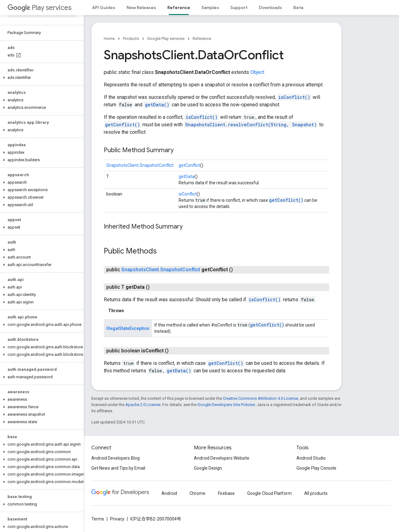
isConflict (188, 194)
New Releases (141, 7)
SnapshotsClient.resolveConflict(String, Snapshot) (251, 125)
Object (257, 72)
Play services (39, 8)
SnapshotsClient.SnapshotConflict (140, 165)
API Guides (104, 7)
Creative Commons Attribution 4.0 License (260, 398)
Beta (298, 7)
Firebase (226, 493)
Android (169, 493)
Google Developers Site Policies (226, 405)
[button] (41, 78)
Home (109, 39)
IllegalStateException (128, 328)
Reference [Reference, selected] (179, 7)
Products (131, 39)
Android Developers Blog (115, 458)
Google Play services (166, 39)
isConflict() (294, 97)
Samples (210, 7)
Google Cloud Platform (269, 493)
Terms (98, 519)
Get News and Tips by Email (118, 468)
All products (316, 493)
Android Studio (311, 458)
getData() (157, 105)
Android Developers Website (222, 458)
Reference (202, 39)
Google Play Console (316, 468)
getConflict (189, 165)
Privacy (117, 519)
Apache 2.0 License (143, 405)
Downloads (270, 7)
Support (239, 7)
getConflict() (123, 125)
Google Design (208, 468)
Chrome (197, 493)
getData (187, 177)
